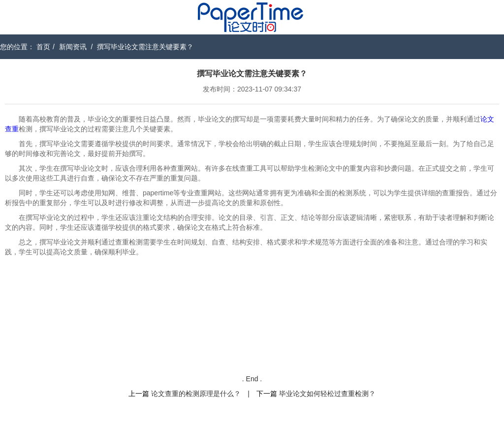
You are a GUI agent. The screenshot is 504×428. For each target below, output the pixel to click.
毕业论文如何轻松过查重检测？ (327, 394)
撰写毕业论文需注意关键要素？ (145, 47)
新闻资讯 (73, 47)
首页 (43, 47)
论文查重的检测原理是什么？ (196, 394)
